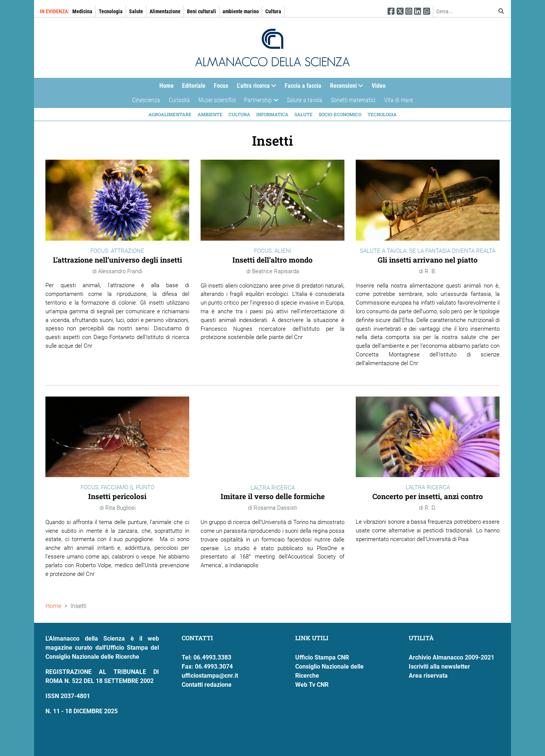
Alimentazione (165, 11)
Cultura (273, 11)
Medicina (82, 11)
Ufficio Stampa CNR (322, 657)
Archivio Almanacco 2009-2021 (452, 657)
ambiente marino (241, 11)
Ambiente (210, 114)
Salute (136, 11)
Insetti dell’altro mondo (272, 260)
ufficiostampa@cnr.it (210, 676)
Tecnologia (111, 11)
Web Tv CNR (312, 685)
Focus (221, 86)
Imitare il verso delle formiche (273, 496)
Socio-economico (340, 114)
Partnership (259, 102)
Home (167, 86)
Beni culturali (202, 11)
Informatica (272, 114)
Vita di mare (399, 100)
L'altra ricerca (255, 88)
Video (379, 86)
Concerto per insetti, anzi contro (428, 496)
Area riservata (428, 676)
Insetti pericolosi (117, 496)
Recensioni (345, 88)
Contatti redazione (207, 685)
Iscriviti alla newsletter (439, 667)
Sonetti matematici (353, 100)
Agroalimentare (170, 114)
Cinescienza (146, 100)
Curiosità (179, 100)
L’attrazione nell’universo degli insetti (118, 260)
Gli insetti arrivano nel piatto (428, 260)
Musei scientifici (217, 100)
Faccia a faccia (303, 86)
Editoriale (194, 86)
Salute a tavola (305, 100)
